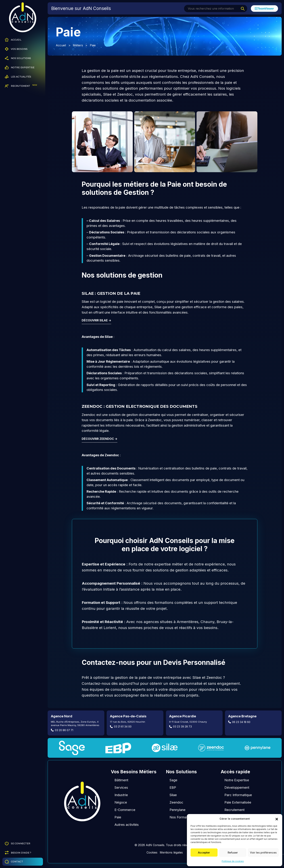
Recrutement (21, 86)
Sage (173, 780)
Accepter (204, 853)
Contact (14, 862)
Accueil (13, 40)
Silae (173, 795)
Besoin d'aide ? (18, 853)
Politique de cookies (233, 861)
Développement (237, 787)
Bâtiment (121, 780)
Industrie (121, 795)
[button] (277, 819)
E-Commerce (125, 810)
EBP (173, 787)
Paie (118, 817)
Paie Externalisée (238, 802)
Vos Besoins (16, 49)
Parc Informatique (238, 795)
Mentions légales (171, 852)
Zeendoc (176, 802)
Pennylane (177, 810)
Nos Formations (182, 817)
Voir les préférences (263, 853)
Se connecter (18, 843)
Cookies (152, 852)
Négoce (121, 802)
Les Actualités (18, 77)
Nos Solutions (18, 58)
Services (121, 787)
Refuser (233, 853)
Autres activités (127, 825)
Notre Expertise (20, 67)
